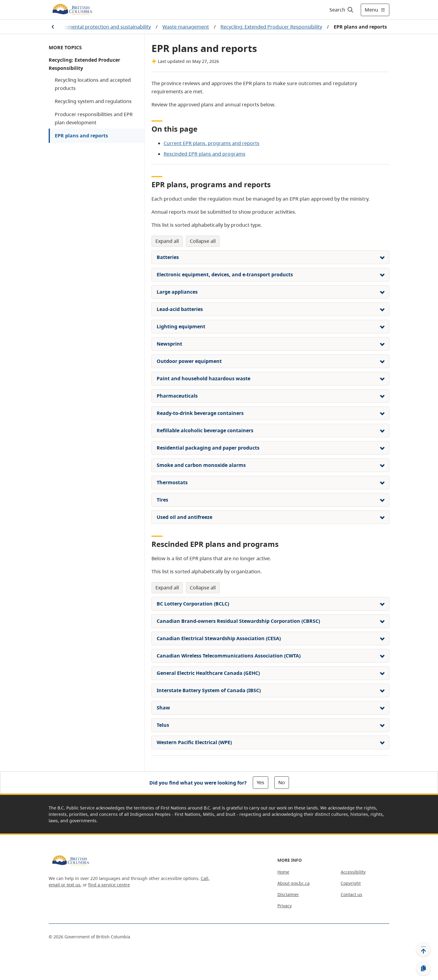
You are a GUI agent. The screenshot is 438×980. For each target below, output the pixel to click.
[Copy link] (423, 968)
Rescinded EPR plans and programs (205, 154)
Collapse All (203, 241)
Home (283, 872)
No (282, 782)
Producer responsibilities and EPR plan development (94, 118)
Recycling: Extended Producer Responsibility (271, 27)
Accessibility (353, 872)
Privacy (285, 906)
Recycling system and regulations (93, 101)
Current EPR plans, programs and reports (212, 143)
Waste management (186, 27)
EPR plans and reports (81, 136)
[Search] (342, 10)
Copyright (351, 883)
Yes (261, 782)
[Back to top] (423, 949)
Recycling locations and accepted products (93, 84)
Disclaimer (288, 894)
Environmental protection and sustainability (100, 27)
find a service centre (109, 885)
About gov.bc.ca (294, 883)
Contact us (351, 894)
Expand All (167, 241)
